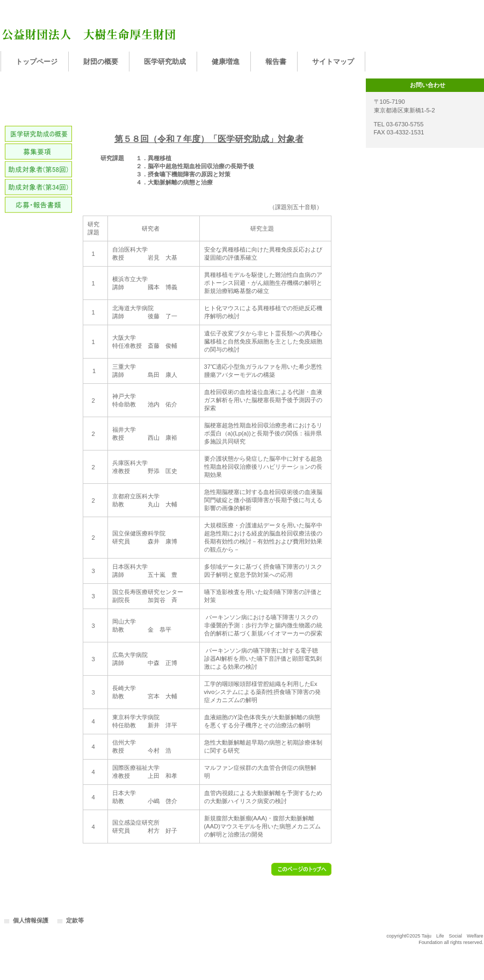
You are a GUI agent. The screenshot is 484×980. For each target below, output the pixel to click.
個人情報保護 (31, 920)
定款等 (75, 920)
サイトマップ (333, 62)
